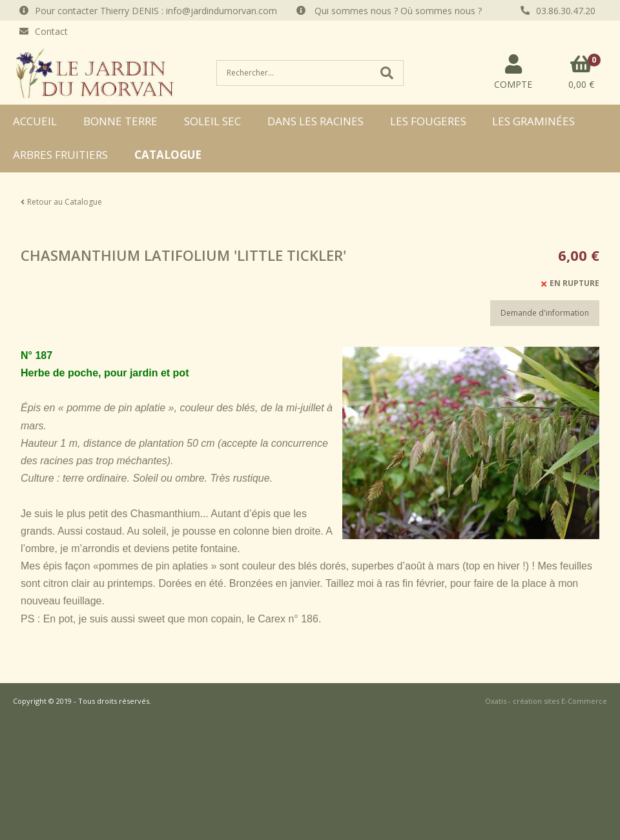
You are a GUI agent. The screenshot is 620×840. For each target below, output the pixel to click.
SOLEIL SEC (212, 121)
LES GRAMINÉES (533, 121)
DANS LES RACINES (315, 121)
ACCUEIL (35, 121)
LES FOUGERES (428, 121)
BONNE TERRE (120, 121)
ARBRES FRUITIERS (60, 155)
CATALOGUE (168, 155)
